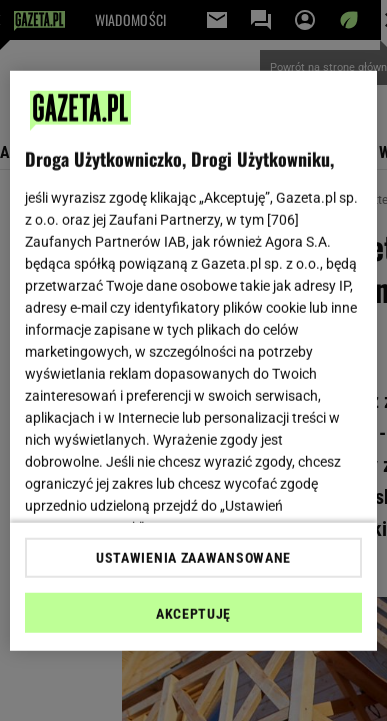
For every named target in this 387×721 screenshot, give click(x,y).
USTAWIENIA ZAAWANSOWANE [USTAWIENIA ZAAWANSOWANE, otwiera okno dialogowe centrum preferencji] (193, 558)
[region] (194, 360)
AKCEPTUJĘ (193, 614)
